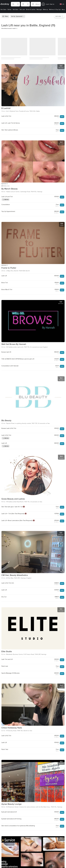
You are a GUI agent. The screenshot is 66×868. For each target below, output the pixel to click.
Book (62, 117)
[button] (15, 4)
